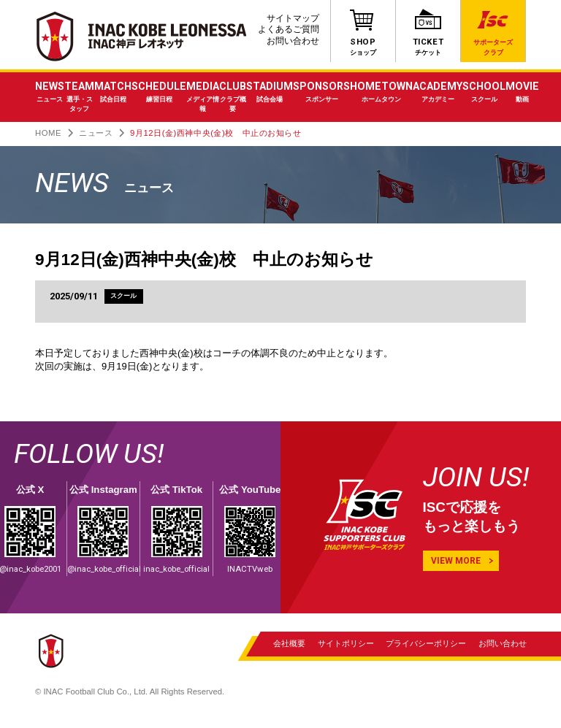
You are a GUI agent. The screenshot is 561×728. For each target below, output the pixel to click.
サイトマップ (293, 18)
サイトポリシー (345, 644)
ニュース (96, 133)
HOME (48, 133)
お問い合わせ (293, 41)
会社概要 (289, 644)
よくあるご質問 (289, 29)
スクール (124, 297)
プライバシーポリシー (426, 644)
